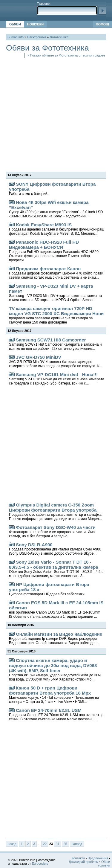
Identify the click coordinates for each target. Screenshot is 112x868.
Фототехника (59, 37)
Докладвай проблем (84, 862)
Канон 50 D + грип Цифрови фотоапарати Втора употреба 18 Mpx (54, 695)
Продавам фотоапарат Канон (56, 273)
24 (57, 844)
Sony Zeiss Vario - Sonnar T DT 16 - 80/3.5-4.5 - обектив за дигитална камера (56, 569)
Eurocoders (40, 864)
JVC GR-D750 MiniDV (56, 361)
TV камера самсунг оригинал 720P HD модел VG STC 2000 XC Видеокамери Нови (56, 315)
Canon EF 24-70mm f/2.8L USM (57, 714)
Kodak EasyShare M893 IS (57, 229)
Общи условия (104, 864)
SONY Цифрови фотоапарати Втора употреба (52, 189)
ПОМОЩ (102, 24)
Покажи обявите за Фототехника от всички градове (66, 55)
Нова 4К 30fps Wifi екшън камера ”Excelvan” (56, 209)
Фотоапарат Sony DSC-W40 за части (52, 531)
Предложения (98, 858)
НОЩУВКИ (35, 24)
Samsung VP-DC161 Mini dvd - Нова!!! (57, 379)
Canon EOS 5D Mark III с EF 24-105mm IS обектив (56, 609)
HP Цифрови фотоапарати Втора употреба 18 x (49, 589)
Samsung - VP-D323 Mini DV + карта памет (55, 293)
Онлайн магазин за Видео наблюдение (56, 638)
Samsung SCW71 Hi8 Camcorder (55, 344)
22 (45, 844)
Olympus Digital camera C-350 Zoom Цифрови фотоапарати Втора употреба (56, 512)
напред (77, 844)
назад (12, 844)
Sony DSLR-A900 (55, 549)
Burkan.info (16, 37)
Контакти (78, 858)
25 (65, 844)
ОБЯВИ (15, 24)
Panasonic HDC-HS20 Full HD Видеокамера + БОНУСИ (54, 251)
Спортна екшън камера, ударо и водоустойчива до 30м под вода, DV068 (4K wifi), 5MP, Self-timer (55, 670)
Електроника (37, 37)
